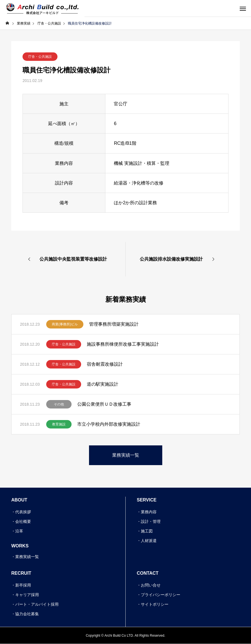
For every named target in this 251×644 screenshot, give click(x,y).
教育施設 (59, 424)
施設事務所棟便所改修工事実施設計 (123, 344)
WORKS (20, 546)
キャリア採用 (27, 595)
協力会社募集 (27, 614)
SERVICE (147, 500)
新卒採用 (23, 585)
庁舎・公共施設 (40, 57)
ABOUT (19, 500)
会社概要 (23, 521)
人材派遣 (149, 541)
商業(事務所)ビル (65, 324)
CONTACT (148, 573)
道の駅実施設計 (103, 384)
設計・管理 (151, 521)
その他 (59, 404)
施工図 (147, 531)
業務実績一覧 (27, 557)
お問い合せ (151, 585)
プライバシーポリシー (161, 595)
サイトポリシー (155, 604)
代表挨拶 (23, 512)
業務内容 (149, 512)
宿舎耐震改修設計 (105, 364)
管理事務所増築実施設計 (114, 324)
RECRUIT (21, 573)
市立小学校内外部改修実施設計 (109, 424)
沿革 (19, 531)
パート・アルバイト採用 (37, 604)
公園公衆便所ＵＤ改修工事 (104, 404)
